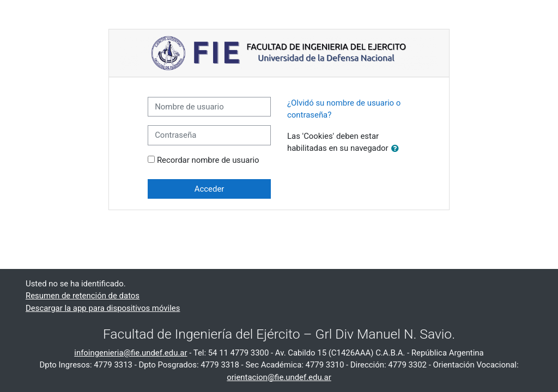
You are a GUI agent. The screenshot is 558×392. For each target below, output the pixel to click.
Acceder (210, 189)
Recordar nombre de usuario (208, 160)
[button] (397, 149)
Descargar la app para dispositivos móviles (103, 308)
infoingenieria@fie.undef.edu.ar (131, 353)
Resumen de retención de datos (83, 296)
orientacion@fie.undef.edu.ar (279, 377)
